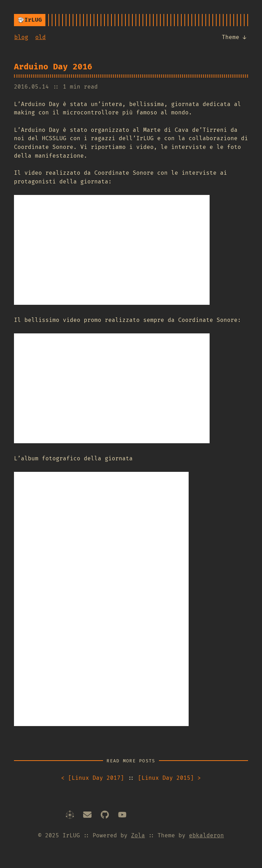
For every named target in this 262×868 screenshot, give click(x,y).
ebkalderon (206, 835)
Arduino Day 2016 (53, 67)
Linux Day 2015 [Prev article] (169, 778)
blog (21, 37)
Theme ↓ (235, 37)
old (41, 37)
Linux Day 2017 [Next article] (93, 778)
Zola (138, 835)
